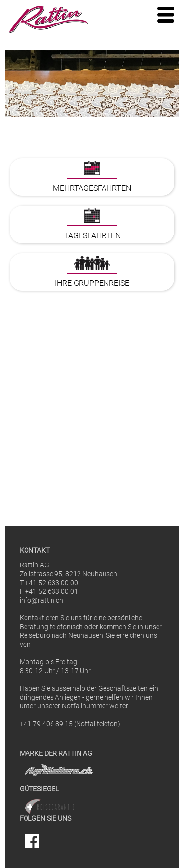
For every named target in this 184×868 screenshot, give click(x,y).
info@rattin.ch (41, 600)
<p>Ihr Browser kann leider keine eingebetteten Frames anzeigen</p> (92, 328)
